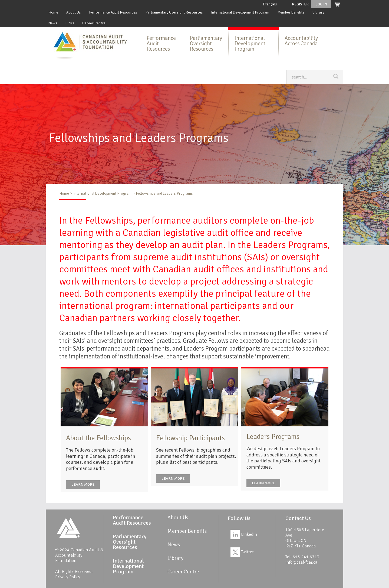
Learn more (83, 484)
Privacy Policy (68, 577)
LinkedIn (244, 534)
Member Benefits (291, 12)
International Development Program (240, 12)
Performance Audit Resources (113, 12)
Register (300, 4)
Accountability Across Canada (301, 41)
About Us (74, 12)
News (53, 23)
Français (270, 4)
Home (53, 12)
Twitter (242, 552)
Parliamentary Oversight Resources (174, 12)
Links (70, 23)
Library (318, 12)
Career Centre (94, 23)
